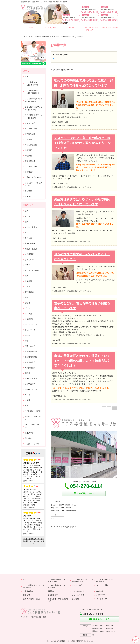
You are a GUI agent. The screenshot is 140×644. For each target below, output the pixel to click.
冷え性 (27, 400)
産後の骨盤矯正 (31, 379)
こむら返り (29, 238)
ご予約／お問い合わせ (109, 28)
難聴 (27, 297)
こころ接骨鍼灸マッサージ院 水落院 (34, 116)
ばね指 (27, 308)
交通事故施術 (30, 134)
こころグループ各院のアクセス (90, 29)
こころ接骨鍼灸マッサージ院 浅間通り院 (34, 92)
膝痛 (27, 211)
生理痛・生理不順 (32, 444)
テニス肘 (28, 314)
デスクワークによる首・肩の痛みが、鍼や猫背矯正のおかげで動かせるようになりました (82, 143)
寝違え (27, 265)
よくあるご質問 (31, 166)
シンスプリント (31, 325)
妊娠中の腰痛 (30, 384)
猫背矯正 (28, 150)
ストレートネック (32, 227)
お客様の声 (70, 28)
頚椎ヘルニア (30, 346)
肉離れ (27, 335)
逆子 (27, 406)
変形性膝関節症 (31, 352)
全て (54, 59)
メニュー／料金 (50, 28)
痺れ (27, 233)
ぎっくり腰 (29, 260)
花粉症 (27, 373)
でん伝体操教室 (31, 145)
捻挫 (27, 341)
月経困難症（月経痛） (34, 411)
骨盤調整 (28, 156)
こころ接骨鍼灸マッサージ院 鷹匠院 (34, 100)
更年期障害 (29, 433)
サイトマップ (30, 196)
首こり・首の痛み (32, 270)
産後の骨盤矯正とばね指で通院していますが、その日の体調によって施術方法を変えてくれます (82, 361)
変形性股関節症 (31, 357)
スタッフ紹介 (30, 123)
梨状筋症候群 (30, 368)
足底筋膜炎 (29, 319)
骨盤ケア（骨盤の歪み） (33, 418)
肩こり (27, 216)
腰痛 (27, 222)
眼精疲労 (28, 281)
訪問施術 (28, 139)
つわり (27, 395)
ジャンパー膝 (30, 330)
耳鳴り (27, 287)
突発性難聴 (29, 292)
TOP (31, 28)
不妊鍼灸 (28, 438)
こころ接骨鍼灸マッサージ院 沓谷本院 (34, 84)
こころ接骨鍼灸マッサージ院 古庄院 (34, 108)
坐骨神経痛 (29, 254)
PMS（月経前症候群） (32, 426)
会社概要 (28, 191)
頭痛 (27, 276)
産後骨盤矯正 (30, 161)
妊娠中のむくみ (31, 389)
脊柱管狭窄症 (30, 362)
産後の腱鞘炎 (30, 243)
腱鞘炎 (27, 303)
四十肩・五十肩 (31, 249)
